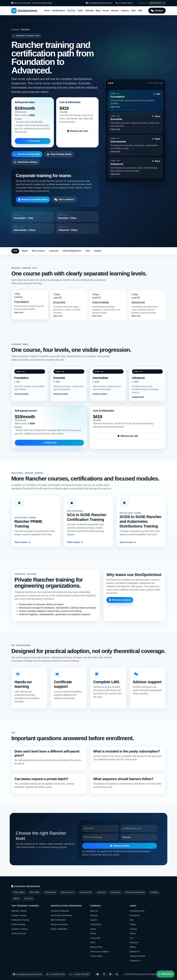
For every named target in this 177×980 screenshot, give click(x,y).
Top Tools (29, 899)
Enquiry (98, 251)
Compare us (135, 961)
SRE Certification (58, 920)
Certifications (58, 11)
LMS (140, 11)
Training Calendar (137, 956)
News (93, 942)
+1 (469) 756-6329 (79, 974)
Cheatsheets (50, 892)
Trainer (133, 924)
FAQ (88, 251)
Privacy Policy (96, 956)
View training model (59, 154)
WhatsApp (165, 974)
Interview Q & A (68, 892)
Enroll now (33, 141)
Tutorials (89, 11)
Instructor (134, 942)
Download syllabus (26, 162)
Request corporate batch (33, 199)
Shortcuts (101, 892)
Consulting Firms (137, 911)
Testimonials (96, 924)
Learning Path (86, 892)
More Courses (38, 251)
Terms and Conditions (100, 952)
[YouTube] (98, 974)
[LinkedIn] (117, 974)
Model (25, 251)
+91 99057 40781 (124, 3)
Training (133, 929)
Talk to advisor (64, 199)
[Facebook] (104, 974)
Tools (80, 11)
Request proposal (120, 600)
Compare (154, 892)
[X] (110, 974)
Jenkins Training (19, 933)
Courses (71, 11)
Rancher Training (19, 911)
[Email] (139, 828)
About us (94, 911)
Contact (157, 11)
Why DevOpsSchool (72, 251)
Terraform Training (19, 929)
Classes (115, 11)
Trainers (125, 11)
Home (47, 11)
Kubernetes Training (20, 920)
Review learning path (27, 154)
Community (95, 938)
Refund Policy (96, 947)
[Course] (139, 837)
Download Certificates (135, 892)
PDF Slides (35, 892)
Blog (98, 11)
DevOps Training (19, 915)
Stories (93, 933)
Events (133, 933)
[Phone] (100, 837)
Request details (119, 846)
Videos (16, 899)
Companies (135, 915)
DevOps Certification (60, 911)
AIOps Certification (59, 929)
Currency (142, 3)
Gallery (133, 947)
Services (94, 915)
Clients (93, 929)
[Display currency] (157, 3)
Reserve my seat (77, 131)
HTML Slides (19, 892)
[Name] (100, 828)
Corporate (54, 251)
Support (94, 920)
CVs (131, 938)
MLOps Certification (59, 924)
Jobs (133, 11)
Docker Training (18, 924)
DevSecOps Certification (62, 915)
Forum (106, 11)
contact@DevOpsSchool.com (99, 3)
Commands (115, 892)
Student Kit (134, 952)
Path (15, 251)
